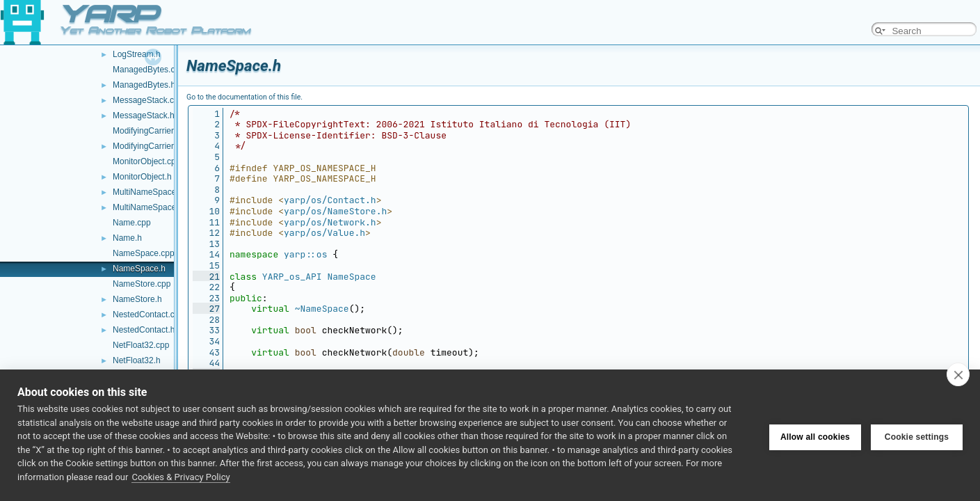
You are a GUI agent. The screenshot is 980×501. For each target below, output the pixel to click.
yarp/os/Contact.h (330, 200)
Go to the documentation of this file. (244, 97)
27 (206, 309)
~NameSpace (322, 309)
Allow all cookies (815, 436)
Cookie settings (917, 436)
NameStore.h (137, 299)
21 (206, 277)
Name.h (127, 238)
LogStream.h (137, 54)
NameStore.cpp (142, 284)
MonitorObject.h (142, 177)
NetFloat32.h (137, 360)
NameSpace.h (139, 269)
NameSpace (351, 277)
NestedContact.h (144, 330)
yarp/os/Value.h (324, 233)
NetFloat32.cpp (141, 345)
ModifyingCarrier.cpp (151, 131)
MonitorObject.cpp (146, 161)
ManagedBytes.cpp (148, 70)
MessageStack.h (144, 116)
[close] (958, 374)
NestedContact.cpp (148, 315)
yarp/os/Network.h (330, 222)
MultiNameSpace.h (148, 207)
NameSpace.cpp (144, 253)
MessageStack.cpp (148, 100)
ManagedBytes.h (144, 85)
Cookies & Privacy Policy (180, 477)
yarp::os (305, 254)
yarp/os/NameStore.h (335, 211)
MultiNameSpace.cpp (152, 192)
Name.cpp (132, 223)
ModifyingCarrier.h (146, 146)
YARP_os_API (292, 277)
